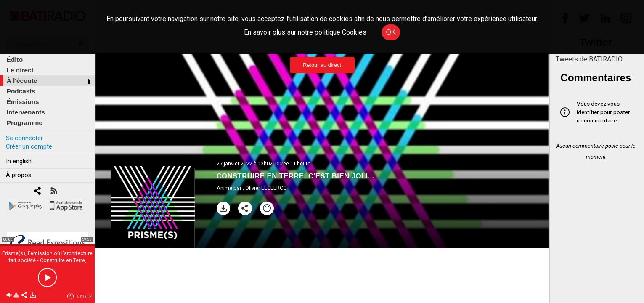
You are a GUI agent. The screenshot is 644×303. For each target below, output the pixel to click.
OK (391, 32)
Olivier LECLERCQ (266, 188)
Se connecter (24, 138)
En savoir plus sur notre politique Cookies (305, 32)
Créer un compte (29, 147)
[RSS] (54, 192)
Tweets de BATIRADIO (589, 59)
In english (19, 161)
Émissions (23, 102)
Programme (25, 123)
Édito (15, 60)
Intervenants (26, 112)
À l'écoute (22, 81)
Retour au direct (322, 65)
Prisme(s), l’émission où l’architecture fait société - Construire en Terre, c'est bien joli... (47, 260)
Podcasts (21, 91)
